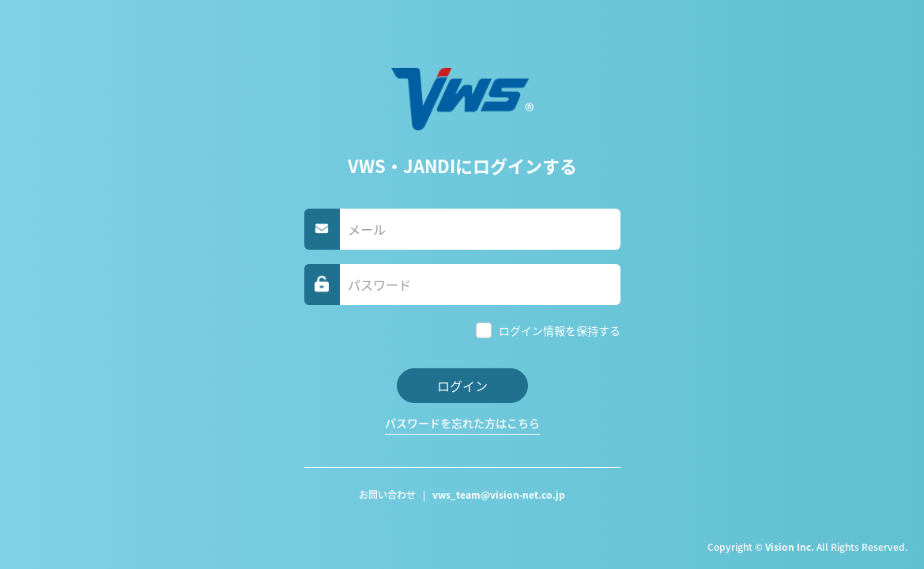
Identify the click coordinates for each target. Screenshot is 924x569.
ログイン (462, 386)
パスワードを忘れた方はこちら (462, 423)
